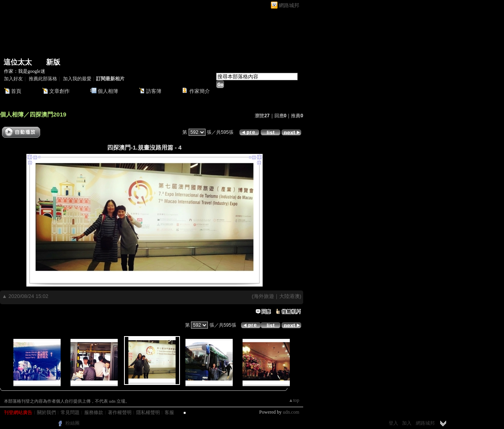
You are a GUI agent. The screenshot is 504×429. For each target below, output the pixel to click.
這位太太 (18, 62)
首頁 (16, 91)
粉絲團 (72, 423)
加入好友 (13, 79)
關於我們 (46, 412)
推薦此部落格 (43, 79)
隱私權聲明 (148, 412)
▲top (294, 400)
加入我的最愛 (77, 79)
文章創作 (59, 91)
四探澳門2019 (48, 114)
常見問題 (70, 412)
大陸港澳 (289, 296)
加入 (407, 423)
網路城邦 (289, 5)
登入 (393, 423)
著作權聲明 (120, 412)
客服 (169, 412)
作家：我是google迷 (25, 71)
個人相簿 (108, 91)
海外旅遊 (264, 296)
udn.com (291, 412)
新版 (53, 62)
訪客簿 (154, 91)
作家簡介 (200, 91)
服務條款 (94, 412)
